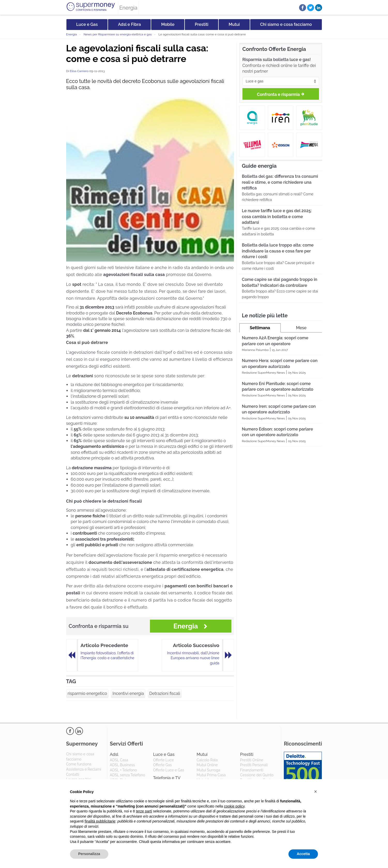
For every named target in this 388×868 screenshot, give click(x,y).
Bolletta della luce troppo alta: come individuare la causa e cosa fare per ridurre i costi (278, 251)
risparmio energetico (88, 693)
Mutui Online (207, 765)
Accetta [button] (303, 854)
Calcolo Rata (207, 760)
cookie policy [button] (234, 806)
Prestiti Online (252, 760)
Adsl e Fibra (129, 24)
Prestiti (202, 24)
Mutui (234, 24)
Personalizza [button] (89, 854)
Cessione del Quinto (257, 775)
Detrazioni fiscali (165, 693)
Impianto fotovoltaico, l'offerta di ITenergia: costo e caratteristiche (108, 656)
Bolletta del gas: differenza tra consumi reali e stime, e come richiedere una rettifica (280, 182)
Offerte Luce (163, 760)
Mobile (168, 24)
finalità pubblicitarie (100, 821)
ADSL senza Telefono (127, 775)
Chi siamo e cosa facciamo (286, 24)
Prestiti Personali (254, 765)
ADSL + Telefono (123, 770)
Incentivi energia (128, 693)
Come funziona (79, 764)
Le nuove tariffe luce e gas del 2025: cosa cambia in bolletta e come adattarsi (277, 217)
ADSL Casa (119, 760)
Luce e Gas (87, 24)
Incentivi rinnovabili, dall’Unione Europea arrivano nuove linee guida (193, 658)
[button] (316, 792)
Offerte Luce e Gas (169, 770)
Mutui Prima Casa (211, 775)
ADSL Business (122, 765)
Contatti (73, 774)
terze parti (144, 811)
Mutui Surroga (208, 770)
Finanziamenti (252, 770)
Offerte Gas (162, 765)
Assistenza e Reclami (84, 769)
